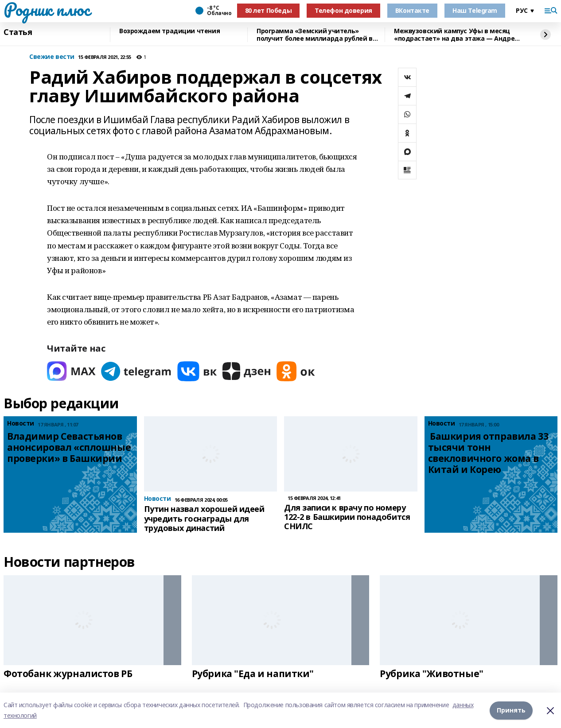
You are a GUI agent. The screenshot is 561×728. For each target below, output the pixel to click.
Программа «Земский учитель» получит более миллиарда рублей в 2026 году (315, 35)
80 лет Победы (269, 10)
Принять (511, 710)
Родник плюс (47, 9)
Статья (18, 32)
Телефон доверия (343, 10)
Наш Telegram (475, 10)
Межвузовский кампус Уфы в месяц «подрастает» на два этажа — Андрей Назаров (456, 35)
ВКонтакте (412, 10)
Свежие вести (52, 57)
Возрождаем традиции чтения (169, 31)
